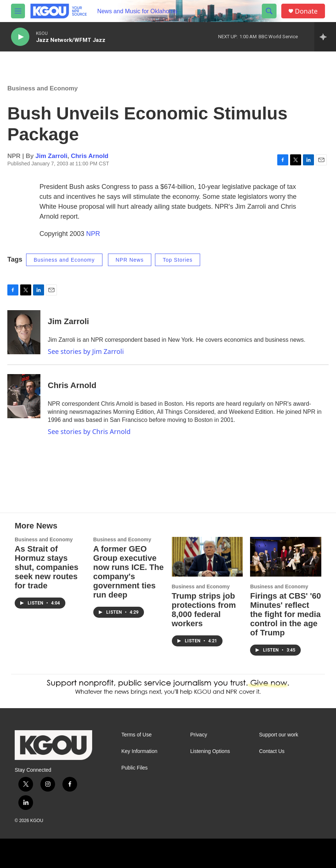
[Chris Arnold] (24, 396)
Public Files (135, 768)
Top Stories (178, 260)
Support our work (279, 735)
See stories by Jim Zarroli (86, 351)
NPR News (130, 260)
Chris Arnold (90, 156)
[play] (20, 37)
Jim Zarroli (52, 156)
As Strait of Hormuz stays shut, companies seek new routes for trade (47, 567)
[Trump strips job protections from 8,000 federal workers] (207, 557)
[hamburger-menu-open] (18, 11)
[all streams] (325, 37)
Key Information (140, 751)
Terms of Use (137, 735)
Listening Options (210, 751)
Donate (306, 11)
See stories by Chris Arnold (89, 431)
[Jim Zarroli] (24, 332)
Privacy (199, 735)
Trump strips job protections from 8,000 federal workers (204, 610)
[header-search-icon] (269, 11)
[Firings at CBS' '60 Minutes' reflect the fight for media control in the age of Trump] (286, 557)
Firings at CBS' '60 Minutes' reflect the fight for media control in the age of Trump (286, 614)
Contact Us (272, 751)
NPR (93, 234)
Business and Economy (43, 88)
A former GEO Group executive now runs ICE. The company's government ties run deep (129, 572)
